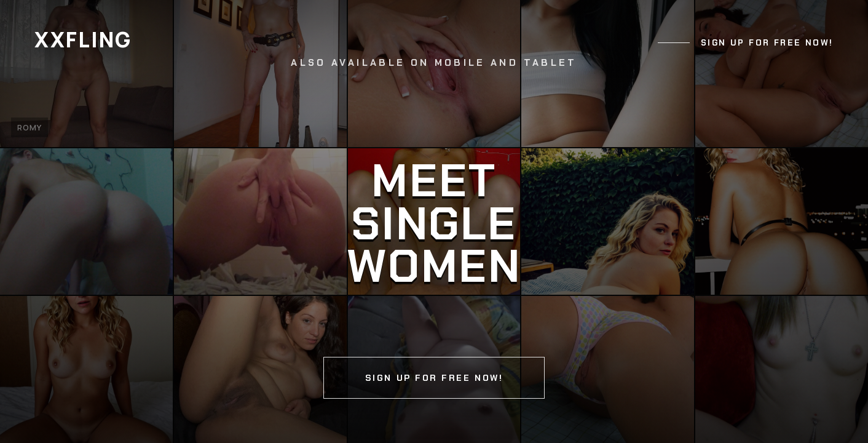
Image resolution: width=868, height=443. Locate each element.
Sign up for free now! (767, 43)
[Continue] (434, 221)
